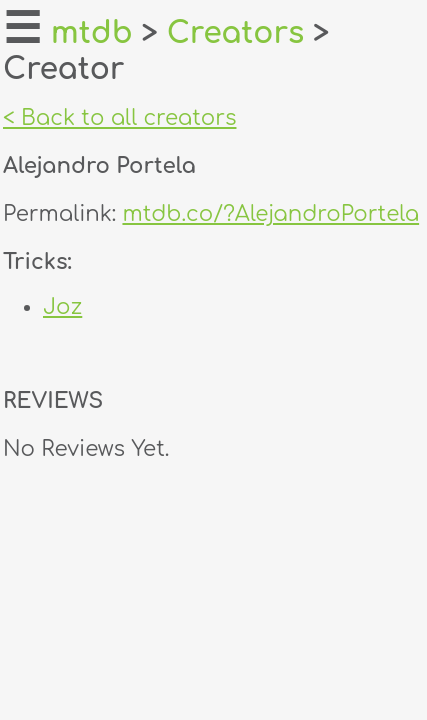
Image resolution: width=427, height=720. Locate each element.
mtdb (92, 33)
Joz (62, 307)
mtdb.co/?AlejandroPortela (270, 214)
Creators (236, 33)
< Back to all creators (119, 118)
